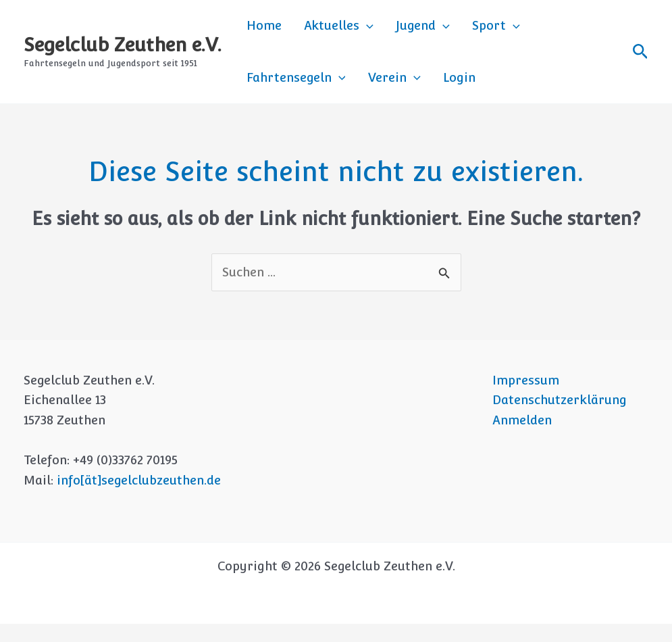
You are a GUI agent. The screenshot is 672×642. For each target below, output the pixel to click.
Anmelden (522, 438)
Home (259, 30)
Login (324, 91)
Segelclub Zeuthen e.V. (123, 53)
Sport (465, 30)
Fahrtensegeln (551, 30)
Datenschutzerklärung (560, 418)
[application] (353, 30)
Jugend (400, 30)
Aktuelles (325, 30)
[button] (641, 61)
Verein (268, 91)
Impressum (526, 398)
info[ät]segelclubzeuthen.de (139, 498)
